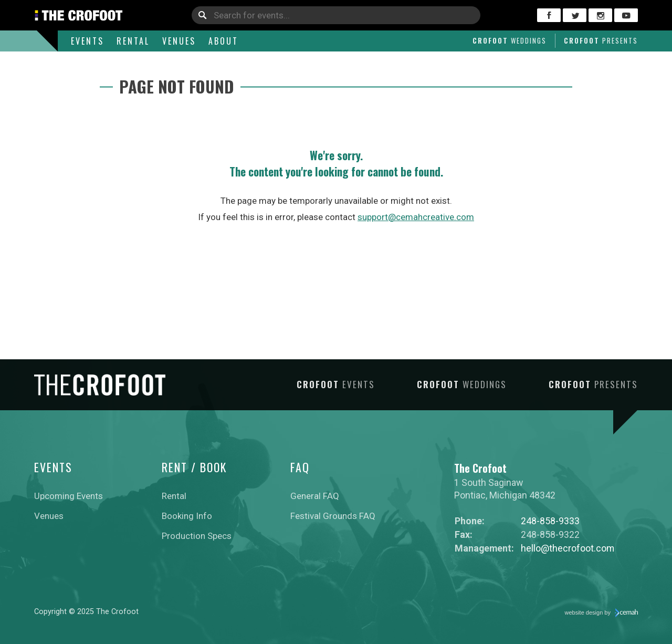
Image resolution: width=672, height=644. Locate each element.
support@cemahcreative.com (416, 217)
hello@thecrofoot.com (568, 548)
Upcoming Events (69, 496)
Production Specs (197, 536)
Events (87, 41)
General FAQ (315, 496)
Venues (179, 41)
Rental (133, 41)
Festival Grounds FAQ (333, 516)
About (223, 41)
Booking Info (187, 516)
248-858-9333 (550, 521)
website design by (602, 613)
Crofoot (510, 40)
